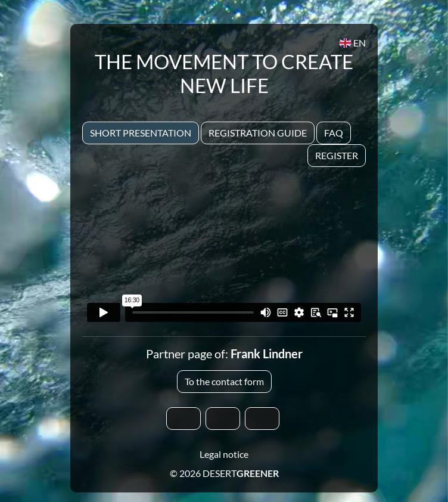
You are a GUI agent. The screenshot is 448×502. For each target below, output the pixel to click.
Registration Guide (258, 133)
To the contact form (224, 381)
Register (337, 155)
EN (352, 43)
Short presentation (141, 133)
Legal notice (224, 454)
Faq (334, 133)
